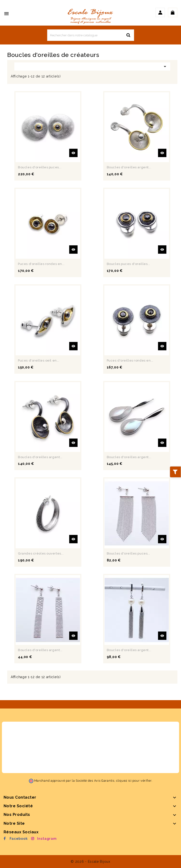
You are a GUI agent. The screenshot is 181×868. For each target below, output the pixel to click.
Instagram (47, 839)
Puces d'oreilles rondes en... (41, 264)
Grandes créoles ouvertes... (41, 553)
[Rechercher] (91, 35)
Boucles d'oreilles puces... (40, 167)
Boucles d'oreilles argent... (129, 167)
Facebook (19, 839)
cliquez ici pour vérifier (134, 781)
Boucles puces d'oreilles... (128, 264)
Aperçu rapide (73, 153)
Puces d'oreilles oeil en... (39, 360)
